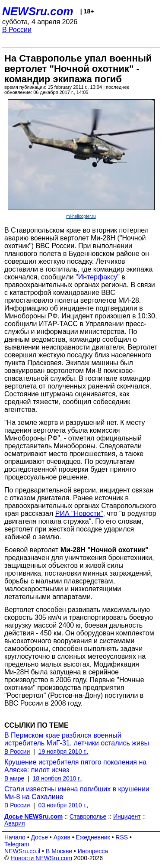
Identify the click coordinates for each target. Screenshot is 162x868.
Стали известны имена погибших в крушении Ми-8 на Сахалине (77, 793)
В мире (14, 778)
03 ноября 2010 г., (64, 805)
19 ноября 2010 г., (64, 751)
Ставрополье (88, 816)
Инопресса (93, 851)
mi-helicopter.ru (81, 216)
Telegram (17, 844)
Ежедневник (93, 837)
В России (17, 30)
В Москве (59, 851)
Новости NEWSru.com (41, 858)
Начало (15, 837)
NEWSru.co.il (22, 851)
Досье (39, 837)
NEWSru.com (38, 11)
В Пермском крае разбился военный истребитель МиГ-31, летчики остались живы (77, 739)
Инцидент (127, 816)
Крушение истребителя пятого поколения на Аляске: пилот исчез (75, 766)
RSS (122, 837)
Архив (62, 837)
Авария (15, 823)
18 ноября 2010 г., (57, 778)
